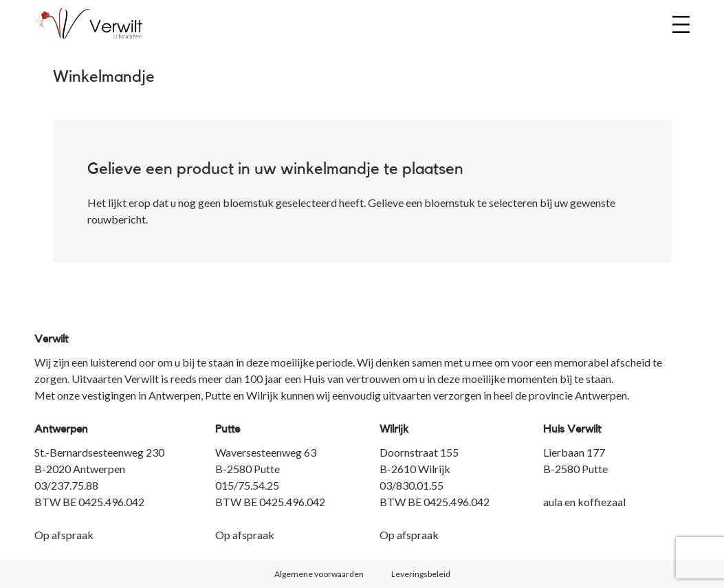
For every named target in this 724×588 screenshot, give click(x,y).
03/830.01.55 (412, 485)
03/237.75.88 (66, 485)
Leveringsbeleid (421, 574)
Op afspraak (64, 535)
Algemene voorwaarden (319, 574)
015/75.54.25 (247, 485)
